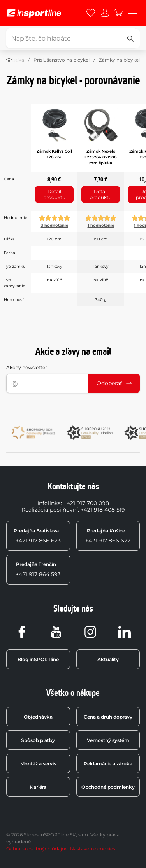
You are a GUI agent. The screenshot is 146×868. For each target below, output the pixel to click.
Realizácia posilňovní (50, 510)
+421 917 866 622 (108, 536)
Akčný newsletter (27, 367)
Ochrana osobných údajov (37, 849)
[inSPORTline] (34, 13)
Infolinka (49, 503)
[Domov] (9, 60)
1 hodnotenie (101, 225)
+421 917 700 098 (86, 503)
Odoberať (114, 383)
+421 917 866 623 (37, 536)
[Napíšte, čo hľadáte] (72, 38)
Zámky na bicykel (119, 60)
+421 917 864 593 (38, 569)
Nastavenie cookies (93, 849)
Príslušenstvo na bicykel (62, 60)
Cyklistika (13, 60)
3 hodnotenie (55, 225)
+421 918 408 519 (103, 510)
